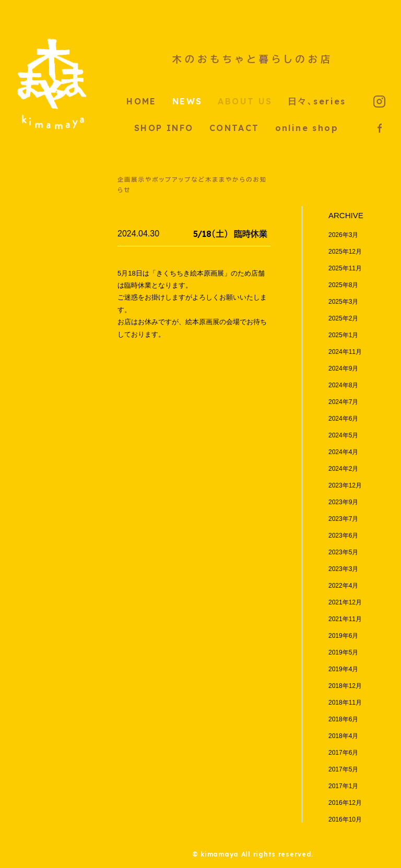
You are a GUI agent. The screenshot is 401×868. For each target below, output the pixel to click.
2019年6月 (343, 636)
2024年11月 (345, 352)
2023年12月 (345, 485)
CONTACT (234, 128)
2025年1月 (343, 335)
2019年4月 (343, 669)
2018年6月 (343, 719)
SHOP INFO (164, 128)
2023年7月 (343, 519)
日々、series (317, 101)
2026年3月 (343, 235)
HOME (141, 101)
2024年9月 (343, 368)
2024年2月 (343, 469)
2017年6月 (343, 753)
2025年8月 (343, 285)
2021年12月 (345, 602)
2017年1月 (343, 786)
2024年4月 (343, 452)
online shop (307, 128)
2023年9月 (343, 502)
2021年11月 (345, 619)
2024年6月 (343, 419)
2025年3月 (343, 302)
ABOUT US (245, 101)
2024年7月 (343, 402)
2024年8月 (343, 385)
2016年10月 (345, 819)
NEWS (187, 101)
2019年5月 (343, 652)
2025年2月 (343, 318)
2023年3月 (343, 569)
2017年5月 (343, 769)
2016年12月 (345, 803)
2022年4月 (343, 586)
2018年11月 (345, 703)
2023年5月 (343, 552)
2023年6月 (343, 536)
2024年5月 (343, 435)
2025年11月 (345, 268)
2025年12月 (345, 252)
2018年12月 (345, 686)
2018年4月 (343, 736)
